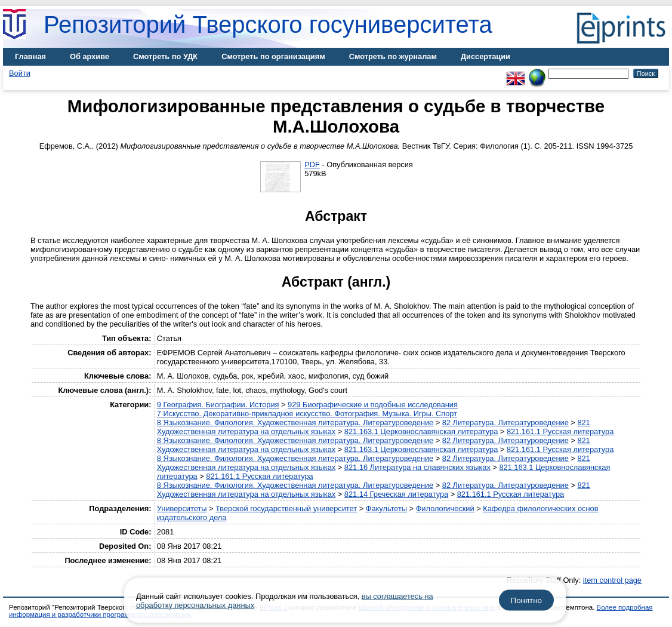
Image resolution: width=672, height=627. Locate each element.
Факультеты (386, 508)
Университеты (182, 508)
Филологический (445, 508)
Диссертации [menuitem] (485, 56)
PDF (312, 165)
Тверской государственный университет (286, 508)
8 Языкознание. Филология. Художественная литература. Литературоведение (295, 422)
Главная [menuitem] (30, 56)
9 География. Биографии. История (218, 405)
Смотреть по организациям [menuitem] (273, 56)
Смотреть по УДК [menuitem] (165, 56)
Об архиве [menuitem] (90, 56)
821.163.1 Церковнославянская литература (421, 431)
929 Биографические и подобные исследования (373, 405)
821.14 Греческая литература (396, 494)
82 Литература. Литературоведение (505, 422)
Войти (20, 73)
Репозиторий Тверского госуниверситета (268, 24)
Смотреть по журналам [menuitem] (393, 56)
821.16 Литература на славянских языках (417, 467)
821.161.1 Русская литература (560, 431)
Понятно (526, 600)
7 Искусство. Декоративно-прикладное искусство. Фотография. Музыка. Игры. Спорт (307, 414)
